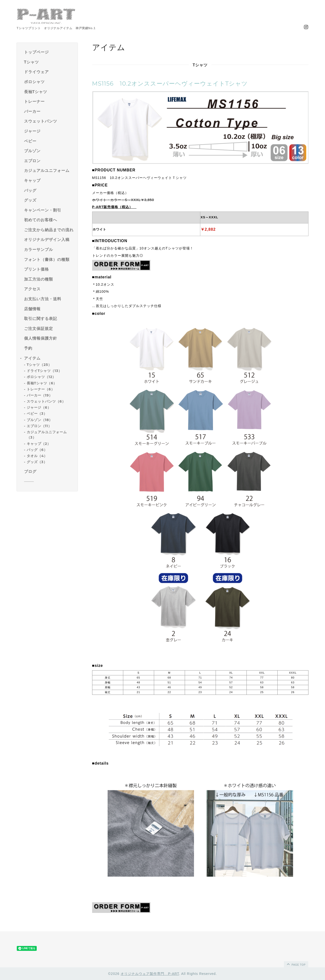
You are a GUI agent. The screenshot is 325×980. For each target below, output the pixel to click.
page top (296, 964)
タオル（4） (37, 456)
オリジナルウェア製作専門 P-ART (150, 974)
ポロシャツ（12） (41, 377)
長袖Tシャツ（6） (42, 383)
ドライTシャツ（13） (44, 371)
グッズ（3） (37, 462)
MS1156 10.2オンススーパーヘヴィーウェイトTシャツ (170, 84)
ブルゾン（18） (40, 420)
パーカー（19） (40, 395)
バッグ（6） (37, 450)
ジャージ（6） (39, 407)
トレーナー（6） (41, 389)
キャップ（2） (39, 444)
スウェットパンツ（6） (46, 401)
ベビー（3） (37, 414)
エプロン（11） (39, 426)
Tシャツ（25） (39, 365)
